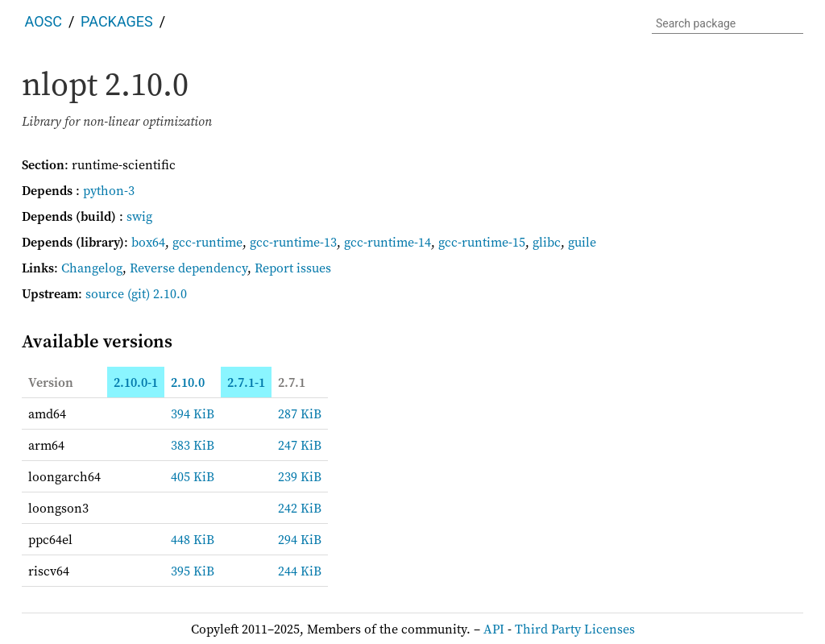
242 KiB (300, 508)
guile (582, 242)
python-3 (109, 190)
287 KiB (300, 413)
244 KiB (300, 571)
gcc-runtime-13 (293, 242)
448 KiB (193, 539)
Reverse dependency (189, 268)
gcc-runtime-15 (482, 242)
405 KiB (193, 476)
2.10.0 (188, 382)
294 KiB (300, 539)
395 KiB (193, 571)
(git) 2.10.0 (157, 293)
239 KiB (300, 476)
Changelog (92, 268)
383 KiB (193, 445)
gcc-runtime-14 (388, 242)
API (494, 629)
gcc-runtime (207, 242)
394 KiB (193, 413)
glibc (547, 242)
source (105, 293)
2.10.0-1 (136, 382)
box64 (148, 242)
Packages (117, 21)
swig (139, 216)
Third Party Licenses (575, 629)
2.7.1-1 (246, 382)
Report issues (293, 268)
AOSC (44, 21)
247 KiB (300, 445)
